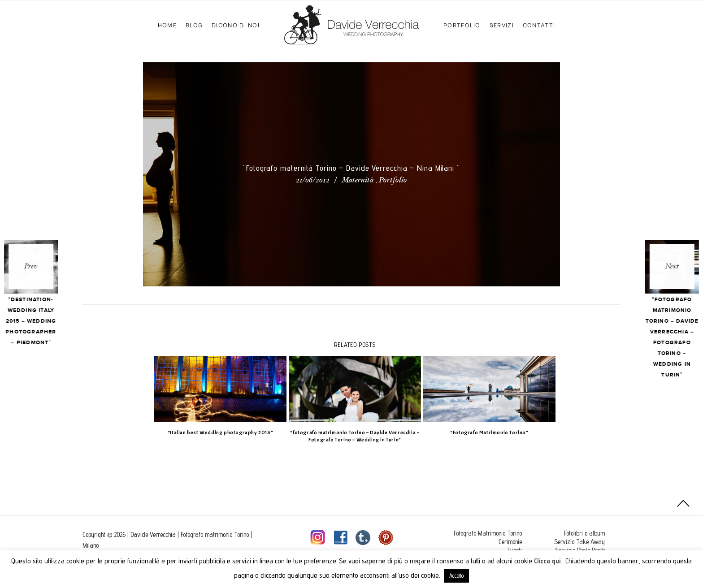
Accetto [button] (456, 575)
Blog (194, 24)
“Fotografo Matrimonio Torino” (486, 432)
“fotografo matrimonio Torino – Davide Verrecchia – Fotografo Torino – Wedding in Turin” (351, 436)
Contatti (539, 24)
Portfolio (462, 24)
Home (167, 24)
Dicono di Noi (236, 24)
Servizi (502, 24)
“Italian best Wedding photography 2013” (217, 432)
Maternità (358, 181)
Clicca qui (547, 561)
